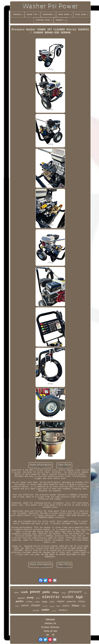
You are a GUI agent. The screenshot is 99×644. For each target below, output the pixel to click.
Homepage (50, 619)
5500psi (81, 601)
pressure (75, 592)
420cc (17, 606)
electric (51, 597)
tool (58, 606)
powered (71, 602)
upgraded (21, 598)
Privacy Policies (50, 627)
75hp (83, 606)
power (35, 592)
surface (66, 606)
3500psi (56, 592)
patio (46, 592)
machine (45, 606)
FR (53, 635)
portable (36, 610)
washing (29, 602)
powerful (54, 611)
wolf (85, 593)
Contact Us (50, 623)
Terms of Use (50, 631)
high (79, 597)
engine (61, 601)
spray (38, 598)
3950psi (63, 610)
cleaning (52, 606)
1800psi (64, 593)
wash (24, 592)
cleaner (36, 605)
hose (16, 592)
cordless (37, 602)
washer (68, 597)
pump (30, 597)
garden (19, 601)
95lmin (75, 606)
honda (45, 602)
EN (47, 635)
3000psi (52, 602)
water (45, 610)
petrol (25, 605)
